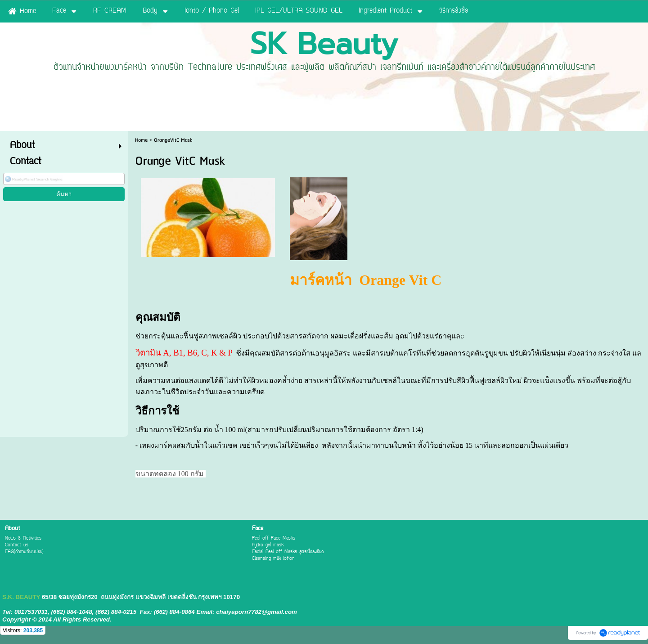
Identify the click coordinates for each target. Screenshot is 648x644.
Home (141, 140)
